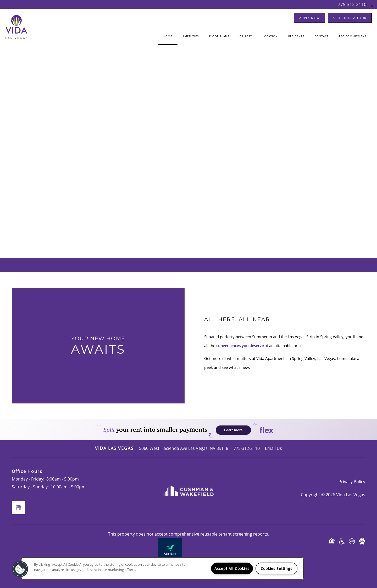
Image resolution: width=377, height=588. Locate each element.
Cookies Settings (277, 568)
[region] (162, 568)
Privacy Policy (352, 482)
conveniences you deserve (240, 346)
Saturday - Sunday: (30, 487)
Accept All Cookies (232, 568)
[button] (309, 18)
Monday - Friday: (28, 479)
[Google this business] (188, 171)
